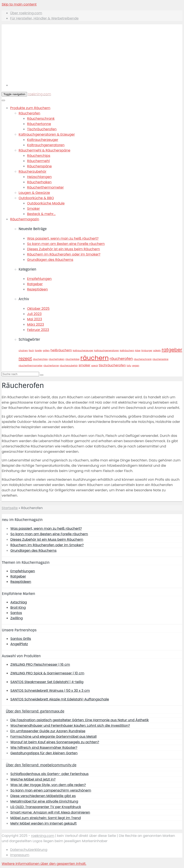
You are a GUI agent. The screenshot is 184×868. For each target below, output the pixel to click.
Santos (16, 613)
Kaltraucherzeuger (43, 140)
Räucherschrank (41, 119)
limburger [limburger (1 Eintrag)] (147, 351)
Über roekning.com (26, 13)
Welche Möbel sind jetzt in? (33, 779)
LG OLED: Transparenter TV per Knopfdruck (46, 807)
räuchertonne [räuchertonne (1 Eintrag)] (51, 366)
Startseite (10, 508)
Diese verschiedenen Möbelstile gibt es (43, 796)
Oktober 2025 (38, 309)
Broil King (18, 608)
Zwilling (17, 618)
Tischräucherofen (42, 129)
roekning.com (39, 94)
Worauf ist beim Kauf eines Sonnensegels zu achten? (55, 742)
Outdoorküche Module (46, 203)
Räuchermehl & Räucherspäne (44, 150)
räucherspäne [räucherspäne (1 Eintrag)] (160, 359)
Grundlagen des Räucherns (50, 260)
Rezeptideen (37, 289)
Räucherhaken (39, 182)
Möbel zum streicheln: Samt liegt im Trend (46, 818)
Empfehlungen (39, 279)
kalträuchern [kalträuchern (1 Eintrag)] (127, 351)
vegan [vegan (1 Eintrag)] (136, 366)
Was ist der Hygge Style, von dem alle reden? (48, 785)
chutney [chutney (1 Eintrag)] (23, 351)
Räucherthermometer (45, 187)
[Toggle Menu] (3, 100)
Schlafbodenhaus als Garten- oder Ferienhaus (49, 774)
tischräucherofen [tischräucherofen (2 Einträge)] (112, 365)
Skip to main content (19, 4)
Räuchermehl (38, 161)
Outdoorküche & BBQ (36, 198)
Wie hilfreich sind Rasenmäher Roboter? (44, 748)
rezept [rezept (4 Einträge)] (25, 358)
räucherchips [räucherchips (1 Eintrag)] (40, 359)
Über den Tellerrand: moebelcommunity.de (41, 765)
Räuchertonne (39, 124)
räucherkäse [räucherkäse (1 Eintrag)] (72, 359)
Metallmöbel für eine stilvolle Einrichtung (44, 801)
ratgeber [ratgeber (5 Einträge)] (172, 350)
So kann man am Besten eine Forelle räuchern (66, 244)
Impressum (20, 855)
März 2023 (36, 324)
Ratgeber (35, 284)
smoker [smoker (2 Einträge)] (84, 365)
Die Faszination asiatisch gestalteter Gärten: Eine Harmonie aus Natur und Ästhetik (80, 720)
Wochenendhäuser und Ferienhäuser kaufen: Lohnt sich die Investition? (70, 726)
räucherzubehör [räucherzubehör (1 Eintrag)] (69, 366)
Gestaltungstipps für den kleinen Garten (44, 753)
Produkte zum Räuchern (30, 108)
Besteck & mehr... (41, 214)
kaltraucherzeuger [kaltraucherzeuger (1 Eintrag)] (83, 351)
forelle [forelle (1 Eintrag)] (38, 351)
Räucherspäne (39, 166)
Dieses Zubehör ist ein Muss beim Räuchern (63, 249)
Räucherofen (29, 113)
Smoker (33, 209)
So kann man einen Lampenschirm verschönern (51, 790)
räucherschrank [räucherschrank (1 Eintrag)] (143, 359)
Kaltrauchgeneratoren (46, 145)
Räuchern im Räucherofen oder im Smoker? (64, 254)
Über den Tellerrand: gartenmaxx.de (35, 711)
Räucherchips (39, 156)
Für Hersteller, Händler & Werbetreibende (44, 18)
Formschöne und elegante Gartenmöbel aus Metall (54, 737)
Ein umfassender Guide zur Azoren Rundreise (48, 731)
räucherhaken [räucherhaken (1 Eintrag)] (57, 359)
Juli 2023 (34, 314)
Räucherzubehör (32, 172)
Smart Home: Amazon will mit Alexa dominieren (50, 812)
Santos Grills (21, 639)
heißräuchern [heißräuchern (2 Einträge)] (61, 350)
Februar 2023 (38, 330)
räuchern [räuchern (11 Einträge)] (95, 358)
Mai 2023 (35, 319)
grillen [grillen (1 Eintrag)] (46, 351)
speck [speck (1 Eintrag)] (94, 366)
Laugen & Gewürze (34, 193)
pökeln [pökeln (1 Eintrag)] (157, 351)
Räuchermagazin (25, 219)
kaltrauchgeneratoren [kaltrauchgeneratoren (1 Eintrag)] (107, 351)
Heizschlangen (39, 177)
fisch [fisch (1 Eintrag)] (31, 351)
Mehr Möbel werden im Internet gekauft (43, 823)
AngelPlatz (19, 644)
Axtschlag (19, 602)
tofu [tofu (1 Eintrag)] (129, 366)
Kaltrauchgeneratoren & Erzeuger (47, 134)
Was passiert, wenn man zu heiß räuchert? (63, 238)
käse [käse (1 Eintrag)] (138, 351)
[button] (44, 864)
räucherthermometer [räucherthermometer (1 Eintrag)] (31, 366)
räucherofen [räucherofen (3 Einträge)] (121, 359)
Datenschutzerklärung (29, 850)
